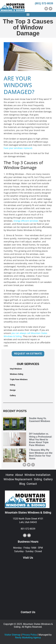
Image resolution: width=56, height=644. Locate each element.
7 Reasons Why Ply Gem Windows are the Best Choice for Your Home (41, 454)
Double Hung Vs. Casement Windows (40, 420)
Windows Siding (16, 374)
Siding (12, 385)
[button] (28, 14)
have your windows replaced (18, 148)
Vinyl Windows (16, 369)
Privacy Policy (30, 635)
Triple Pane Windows (19, 379)
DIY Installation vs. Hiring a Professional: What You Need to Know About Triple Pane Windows (41, 439)
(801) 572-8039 (44, 3)
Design (13, 390)
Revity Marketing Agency (28, 638)
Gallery (13, 395)
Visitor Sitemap (12, 635)
